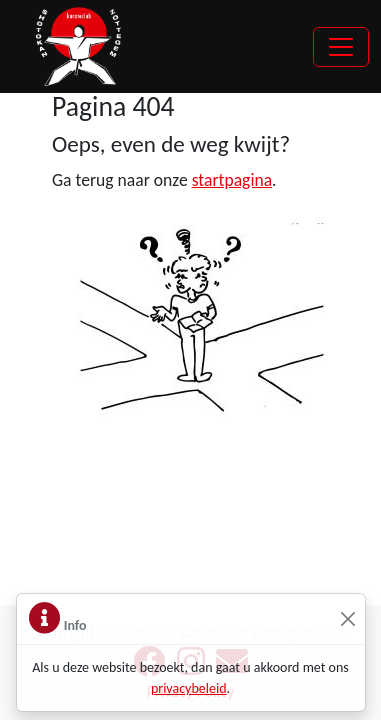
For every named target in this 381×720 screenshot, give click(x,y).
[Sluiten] (348, 619)
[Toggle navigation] (341, 47)
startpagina (232, 180)
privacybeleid (189, 688)
